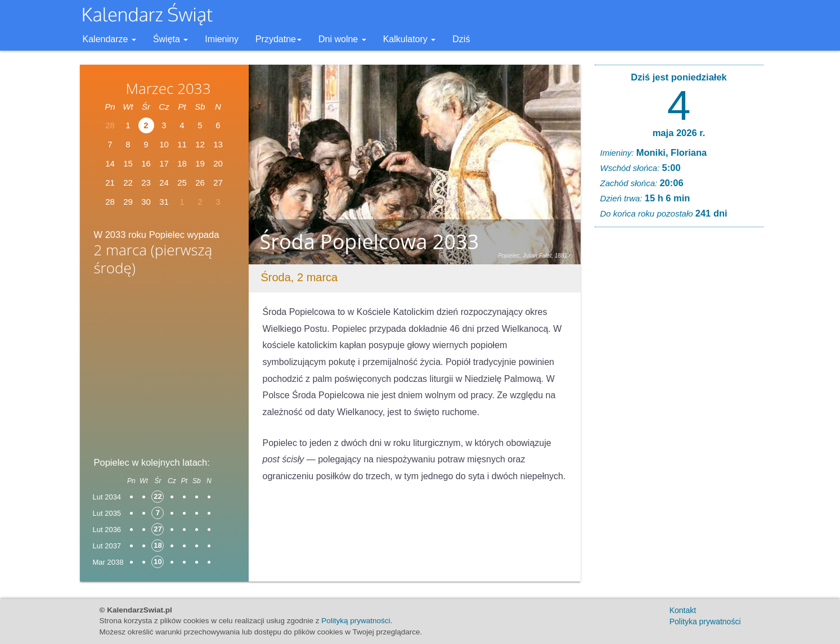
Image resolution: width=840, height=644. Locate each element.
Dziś (461, 39)
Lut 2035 (107, 513)
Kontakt (683, 610)
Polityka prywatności (705, 622)
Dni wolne (342, 39)
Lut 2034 (107, 497)
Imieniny (222, 39)
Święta (170, 39)
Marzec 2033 (168, 88)
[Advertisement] (164, 370)
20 (218, 163)
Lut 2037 (107, 546)
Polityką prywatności (356, 621)
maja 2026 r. (679, 133)
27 (218, 183)
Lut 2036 (107, 530)
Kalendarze (109, 39)
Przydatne (278, 39)
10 (164, 144)
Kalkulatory (410, 39)
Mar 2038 (108, 562)
